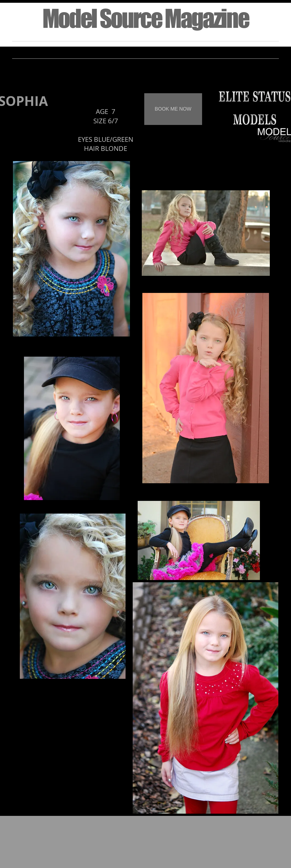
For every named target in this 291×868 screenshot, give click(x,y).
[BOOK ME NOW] (173, 109)
